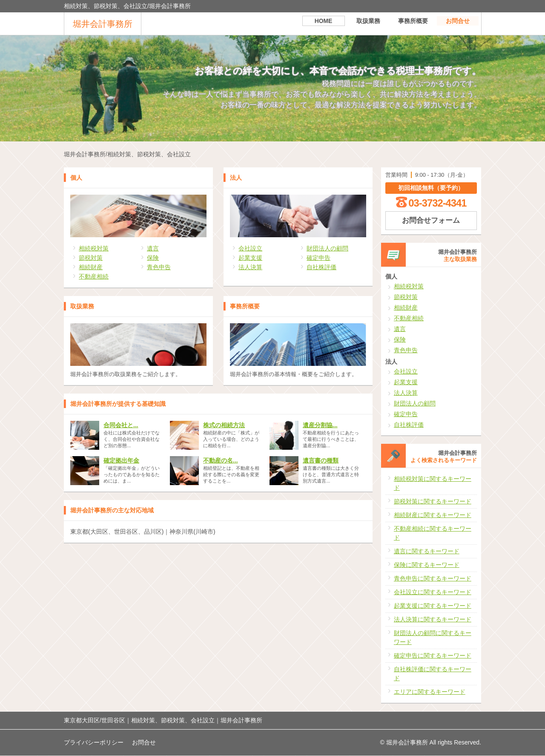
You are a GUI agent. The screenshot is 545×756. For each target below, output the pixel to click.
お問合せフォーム (431, 220)
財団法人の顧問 (327, 248)
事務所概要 (413, 23)
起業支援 (250, 258)
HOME (324, 23)
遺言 (153, 248)
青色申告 (159, 267)
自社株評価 (321, 267)
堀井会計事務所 (103, 24)
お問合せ (458, 23)
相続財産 (91, 267)
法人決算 (250, 267)
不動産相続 (94, 276)
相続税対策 (94, 248)
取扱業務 (368, 23)
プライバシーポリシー (94, 742)
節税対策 (91, 258)
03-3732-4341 (437, 203)
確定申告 (318, 258)
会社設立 (250, 248)
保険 (153, 258)
